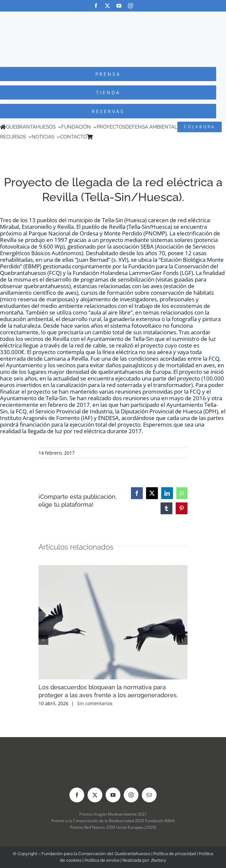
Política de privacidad (175, 854)
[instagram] (130, 6)
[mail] (149, 795)
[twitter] (107, 6)
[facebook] (96, 6)
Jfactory (158, 860)
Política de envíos (102, 860)
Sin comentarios (95, 703)
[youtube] (119, 6)
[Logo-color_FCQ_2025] (113, 18)
